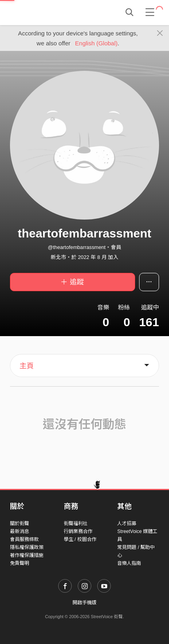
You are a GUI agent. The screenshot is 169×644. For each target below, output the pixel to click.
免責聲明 (20, 563)
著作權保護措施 (27, 555)
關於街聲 (20, 523)
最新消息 (20, 531)
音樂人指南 (129, 563)
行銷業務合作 (78, 531)
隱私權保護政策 (27, 547)
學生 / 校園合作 (80, 539)
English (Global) (96, 43)
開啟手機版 (84, 603)
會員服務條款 (24, 539)
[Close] (160, 33)
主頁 (27, 366)
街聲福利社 (76, 523)
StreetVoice (43, 12)
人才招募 (127, 523)
